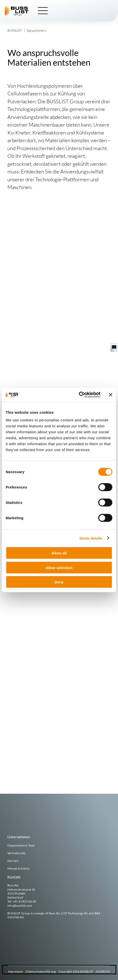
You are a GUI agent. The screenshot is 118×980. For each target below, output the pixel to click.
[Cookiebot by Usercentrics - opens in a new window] (79, 395)
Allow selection (59, 567)
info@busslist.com (20, 906)
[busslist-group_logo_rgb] (17, 7)
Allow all (59, 553)
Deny (59, 582)
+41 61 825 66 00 (24, 901)
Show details (91, 538)
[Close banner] (111, 395)
